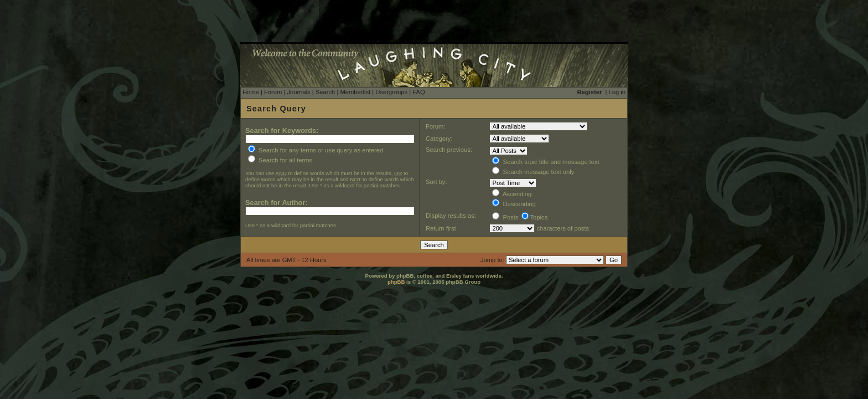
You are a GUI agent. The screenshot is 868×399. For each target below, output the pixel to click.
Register (590, 92)
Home (251, 92)
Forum (273, 92)
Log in (617, 92)
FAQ (418, 92)
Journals (298, 92)
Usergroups (391, 92)
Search (325, 92)
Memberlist (355, 92)
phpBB (396, 282)
